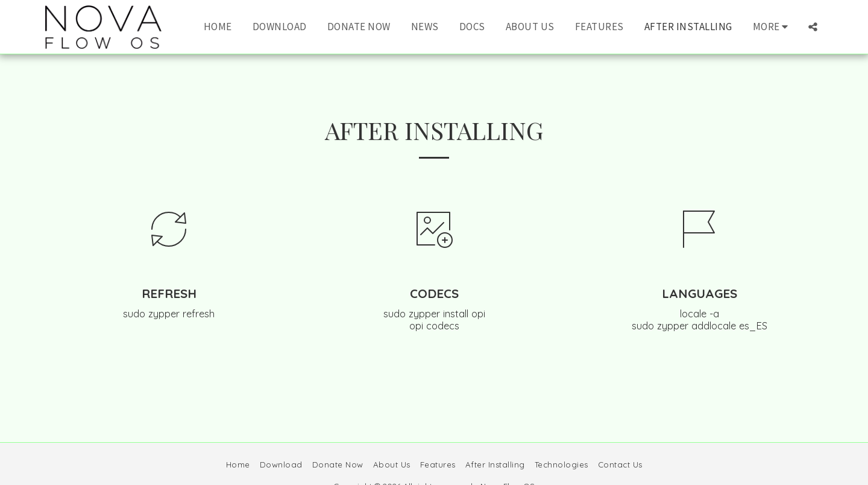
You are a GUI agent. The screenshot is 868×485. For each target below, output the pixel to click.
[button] (813, 27)
